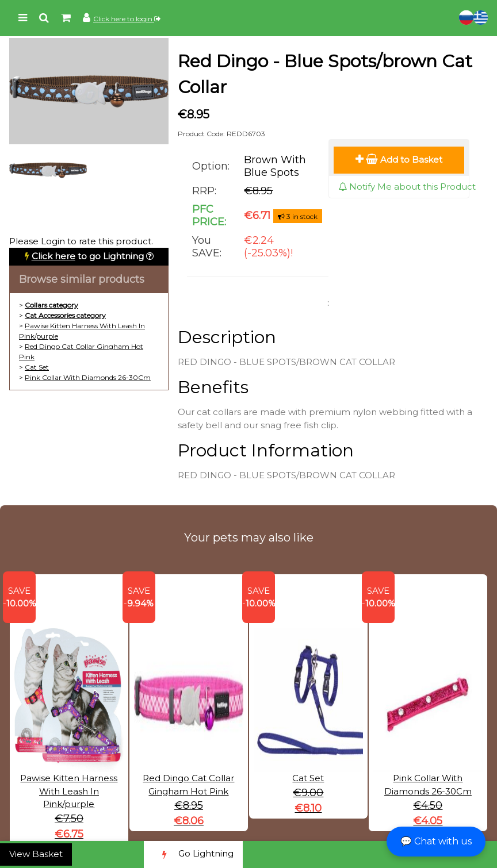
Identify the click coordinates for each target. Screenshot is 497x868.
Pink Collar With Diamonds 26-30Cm (88, 377)
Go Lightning (193, 854)
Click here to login (127, 19)
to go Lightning (88, 256)
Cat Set (37, 367)
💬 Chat (436, 841)
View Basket (36, 854)
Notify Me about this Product (407, 187)
